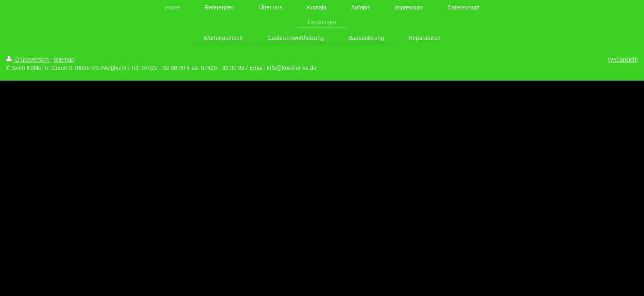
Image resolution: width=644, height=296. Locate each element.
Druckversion (28, 60)
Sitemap (64, 60)
